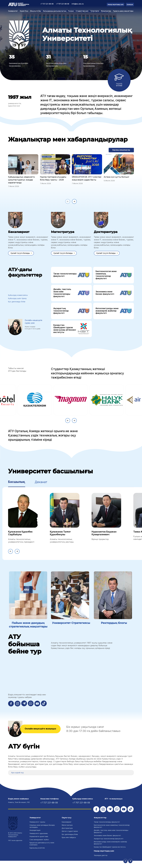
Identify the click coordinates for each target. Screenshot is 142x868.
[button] (10, 779)
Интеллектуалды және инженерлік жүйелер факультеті (114, 313)
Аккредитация (35, 837)
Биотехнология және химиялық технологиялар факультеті (114, 276)
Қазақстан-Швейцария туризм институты (110, 854)
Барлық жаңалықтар (121, 150)
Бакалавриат (67, 829)
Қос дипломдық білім (70, 842)
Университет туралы (37, 829)
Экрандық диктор (101, 863)
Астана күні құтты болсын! (116, 177)
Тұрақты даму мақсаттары (123, 11)
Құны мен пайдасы (69, 845)
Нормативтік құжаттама (39, 844)
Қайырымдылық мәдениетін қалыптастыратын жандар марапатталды (21, 180)
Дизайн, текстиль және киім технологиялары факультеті (71, 295)
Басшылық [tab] (17, 485)
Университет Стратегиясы (71, 628)
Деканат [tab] (41, 485)
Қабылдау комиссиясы (19, 297)
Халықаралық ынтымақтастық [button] (55, 11)
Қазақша (130, 5)
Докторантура (67, 835)
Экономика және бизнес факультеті (114, 295)
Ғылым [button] (71, 11)
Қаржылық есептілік (37, 855)
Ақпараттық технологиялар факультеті (71, 313)
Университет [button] (13, 11)
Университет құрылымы (39, 841)
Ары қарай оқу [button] (18, 779)
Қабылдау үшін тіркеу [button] (18, 300)
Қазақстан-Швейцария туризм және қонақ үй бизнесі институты (71, 332)
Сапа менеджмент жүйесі (39, 847)
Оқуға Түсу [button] (24, 11)
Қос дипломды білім (18, 304)
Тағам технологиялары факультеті (71, 276)
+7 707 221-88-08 (63, 4)
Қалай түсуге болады (21, 254)
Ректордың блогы (114, 626)
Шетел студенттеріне (70, 838)
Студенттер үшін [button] (82, 11)
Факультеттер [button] (36, 11)
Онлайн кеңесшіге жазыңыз (43, 736)
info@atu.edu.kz (78, 4)
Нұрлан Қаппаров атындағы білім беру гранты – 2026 (53, 179)
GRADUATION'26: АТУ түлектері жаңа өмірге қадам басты (87, 179)
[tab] (71, 779)
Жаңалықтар (106, 11)
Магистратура (67, 832)
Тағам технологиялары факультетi (107, 829)
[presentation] (68, 202)
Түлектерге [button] (95, 11)
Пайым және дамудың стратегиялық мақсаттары (28, 630)
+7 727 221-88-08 (47, 4)
